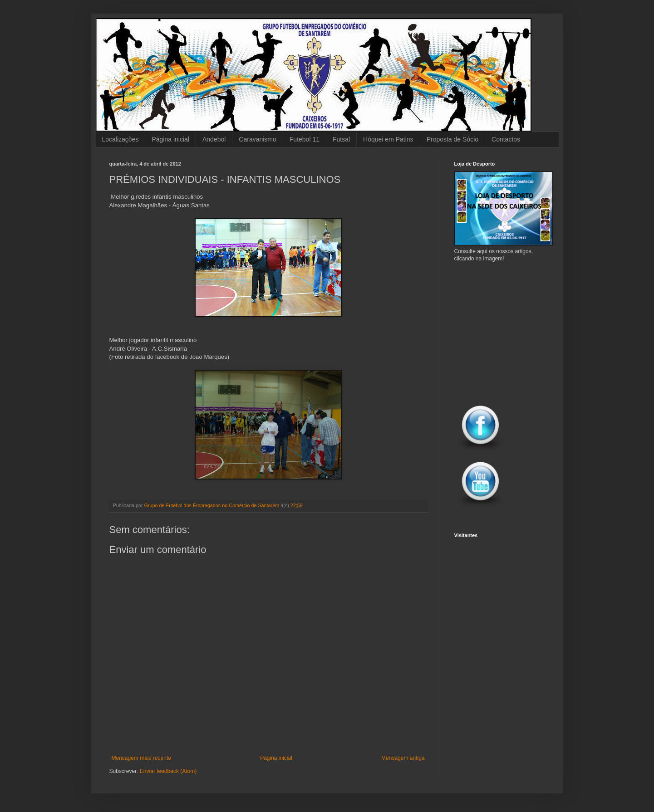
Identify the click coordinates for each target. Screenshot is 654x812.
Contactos (506, 139)
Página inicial (170, 139)
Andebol (214, 139)
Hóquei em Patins (388, 139)
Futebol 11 (305, 139)
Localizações (120, 139)
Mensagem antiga (403, 758)
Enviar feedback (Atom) (168, 771)
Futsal (341, 139)
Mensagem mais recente (141, 758)
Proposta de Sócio (452, 139)
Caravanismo (257, 139)
